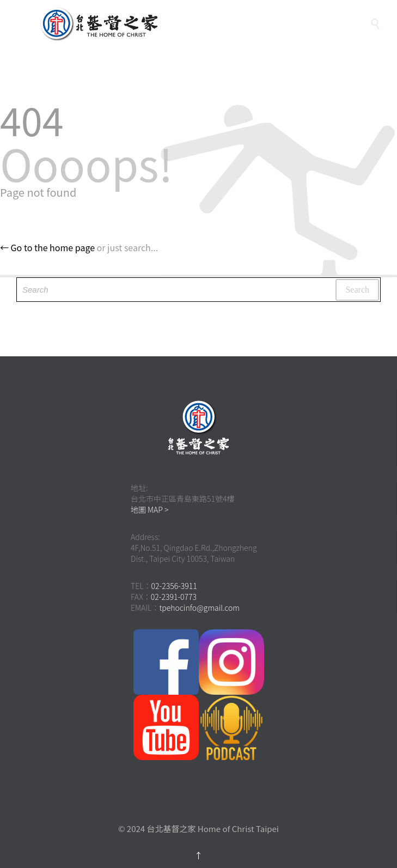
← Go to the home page (47, 247)
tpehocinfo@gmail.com (199, 608)
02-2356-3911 (174, 586)
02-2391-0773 (174, 597)
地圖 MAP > (150, 509)
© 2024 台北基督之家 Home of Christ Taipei (198, 828)
